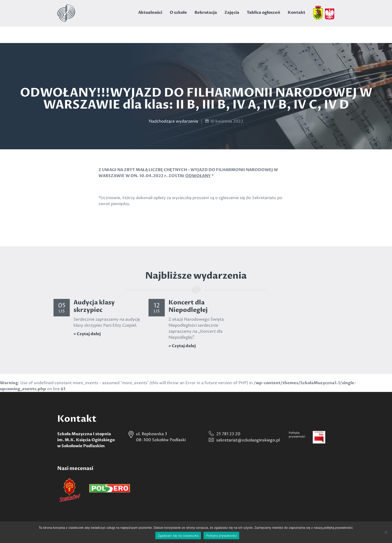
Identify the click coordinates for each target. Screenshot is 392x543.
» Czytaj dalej (87, 334)
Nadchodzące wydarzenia (173, 121)
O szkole (178, 13)
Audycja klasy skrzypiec (94, 306)
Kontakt (296, 13)
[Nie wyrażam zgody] (386, 532)
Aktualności (150, 13)
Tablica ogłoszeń (263, 13)
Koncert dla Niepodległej (188, 306)
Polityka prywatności (221, 536)
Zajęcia (232, 13)
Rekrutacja (206, 13)
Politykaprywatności (297, 435)
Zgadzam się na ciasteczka (178, 536)
